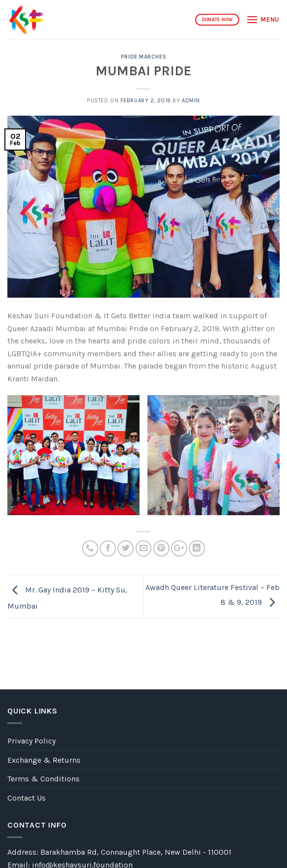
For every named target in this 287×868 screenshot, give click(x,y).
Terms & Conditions (43, 779)
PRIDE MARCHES (143, 57)
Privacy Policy (31, 741)
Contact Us (27, 798)
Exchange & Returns (44, 760)
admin (191, 101)
